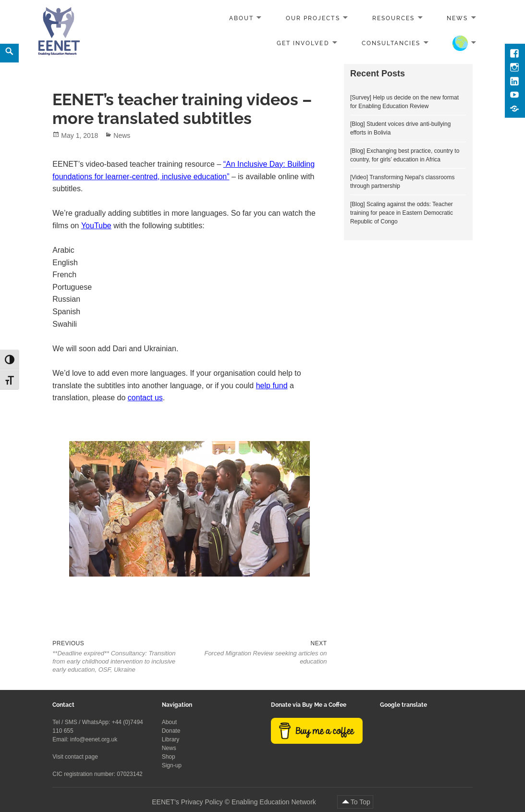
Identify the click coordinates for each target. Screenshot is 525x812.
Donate (171, 731)
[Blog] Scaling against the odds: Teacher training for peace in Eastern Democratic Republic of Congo (402, 213)
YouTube (96, 226)
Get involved (303, 43)
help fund (272, 386)
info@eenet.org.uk (94, 739)
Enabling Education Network (275, 802)
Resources (393, 18)
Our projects (313, 18)
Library (171, 739)
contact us (145, 398)
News (457, 18)
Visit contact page (75, 757)
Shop (169, 757)
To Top (360, 802)
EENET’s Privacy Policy (187, 802)
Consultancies (391, 43)
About (241, 18)
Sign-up (172, 765)
